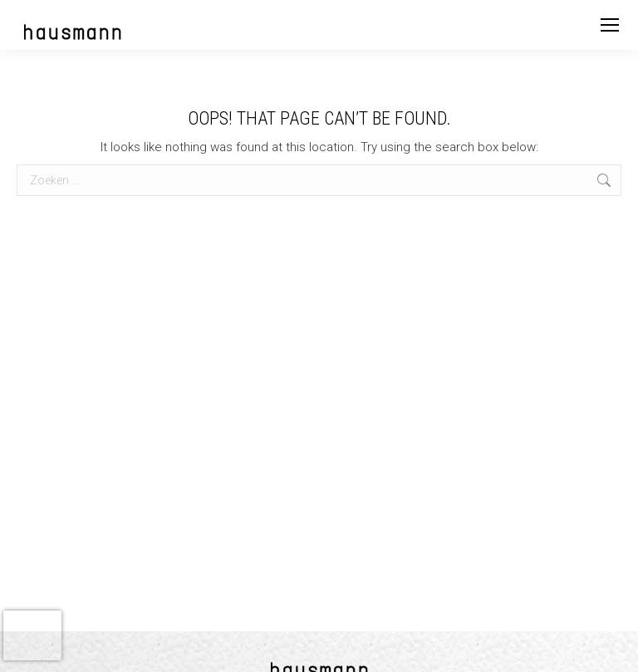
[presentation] (32, 635)
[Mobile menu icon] (610, 25)
